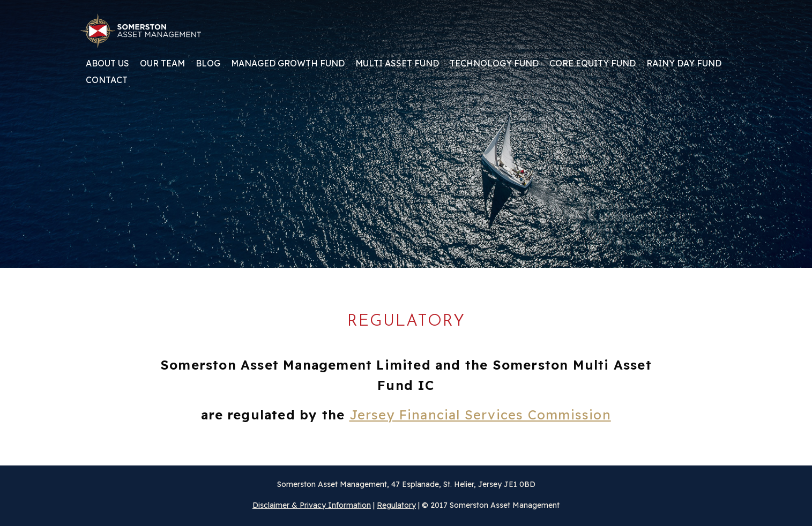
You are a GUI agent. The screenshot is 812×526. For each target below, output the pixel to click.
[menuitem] (107, 67)
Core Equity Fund (593, 64)
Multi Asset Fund (397, 64)
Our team (162, 64)
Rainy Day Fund (684, 64)
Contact (107, 80)
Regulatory (396, 505)
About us (107, 64)
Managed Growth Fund (288, 64)
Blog (208, 64)
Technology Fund (494, 64)
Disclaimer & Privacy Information (312, 505)
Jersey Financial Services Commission (480, 415)
